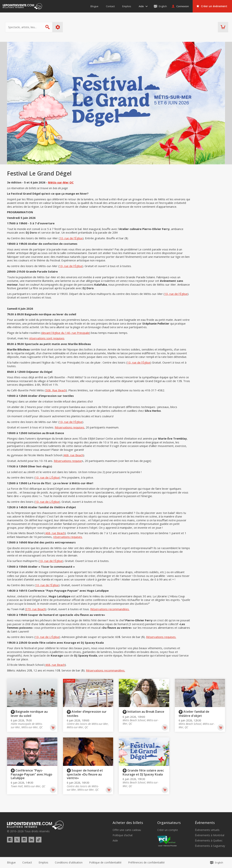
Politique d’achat (123, 835)
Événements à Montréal (210, 835)
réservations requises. (68, 537)
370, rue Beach (36, 609)
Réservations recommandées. (110, 609)
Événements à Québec (209, 841)
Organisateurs (169, 823)
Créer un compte (168, 830)
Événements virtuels (207, 830)
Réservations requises (69, 427)
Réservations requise (68, 461)
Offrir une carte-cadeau (127, 830)
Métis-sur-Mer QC (61, 182)
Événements (205, 823)
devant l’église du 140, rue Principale (65, 333)
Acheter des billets (128, 823)
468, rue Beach (73, 455)
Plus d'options (60, 27)
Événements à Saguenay (210, 846)
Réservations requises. (161, 637)
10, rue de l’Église (71, 238)
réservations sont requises (47, 338)
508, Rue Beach (56, 390)
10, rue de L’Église (47, 477)
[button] (146, 863)
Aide (115, 841)
